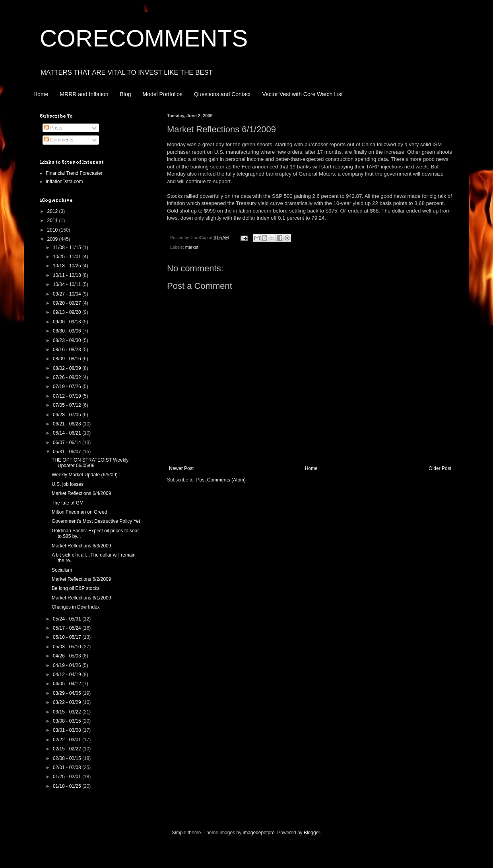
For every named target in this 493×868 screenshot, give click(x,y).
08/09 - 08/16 (68, 359)
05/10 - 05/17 (68, 637)
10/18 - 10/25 (68, 266)
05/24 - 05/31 (68, 619)
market (192, 247)
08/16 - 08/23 (68, 350)
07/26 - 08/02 (68, 377)
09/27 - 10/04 (68, 294)
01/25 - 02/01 (68, 777)
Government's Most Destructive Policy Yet (96, 521)
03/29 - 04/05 (68, 693)
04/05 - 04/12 (68, 684)
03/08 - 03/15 (68, 721)
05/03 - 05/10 (68, 647)
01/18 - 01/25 (68, 786)
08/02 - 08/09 (68, 368)
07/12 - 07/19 (68, 396)
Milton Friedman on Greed (79, 512)
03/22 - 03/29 (68, 702)
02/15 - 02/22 (68, 749)
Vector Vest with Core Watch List (302, 94)
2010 (53, 230)
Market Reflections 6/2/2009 (81, 579)
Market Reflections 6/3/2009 (81, 546)
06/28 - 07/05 (68, 415)
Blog (126, 94)
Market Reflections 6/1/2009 (81, 598)
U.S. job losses (68, 484)
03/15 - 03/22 (68, 712)
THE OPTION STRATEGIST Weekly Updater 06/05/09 (90, 463)
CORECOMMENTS (144, 38)
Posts (53, 128)
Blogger (312, 833)
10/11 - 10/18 (68, 275)
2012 (53, 211)
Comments (59, 140)
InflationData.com (64, 182)
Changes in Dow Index (76, 607)
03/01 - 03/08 (68, 730)
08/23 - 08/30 (68, 340)
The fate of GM (68, 503)
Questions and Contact (222, 94)
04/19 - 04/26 (68, 665)
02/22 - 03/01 (68, 740)
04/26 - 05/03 (68, 656)
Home (41, 94)
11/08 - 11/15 (68, 247)
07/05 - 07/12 (68, 405)
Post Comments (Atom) (221, 480)
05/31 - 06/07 (68, 452)
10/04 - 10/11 (68, 284)
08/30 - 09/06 (68, 331)
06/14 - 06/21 (68, 433)
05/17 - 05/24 (68, 628)
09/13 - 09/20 (68, 312)
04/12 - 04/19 (68, 675)
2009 (53, 239)
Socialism (62, 570)
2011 (53, 220)
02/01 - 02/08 (68, 767)
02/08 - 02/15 (68, 758)
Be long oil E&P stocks (76, 588)
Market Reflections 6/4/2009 (81, 493)
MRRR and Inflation (84, 94)
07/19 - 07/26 (68, 387)
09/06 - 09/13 (68, 322)
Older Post (440, 468)
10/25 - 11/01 (68, 257)
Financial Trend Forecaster (74, 173)
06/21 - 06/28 (68, 424)
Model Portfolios (163, 94)
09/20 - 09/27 (68, 303)
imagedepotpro (259, 833)
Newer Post (181, 468)
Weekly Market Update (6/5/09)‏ (85, 475)
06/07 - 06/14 (68, 443)
